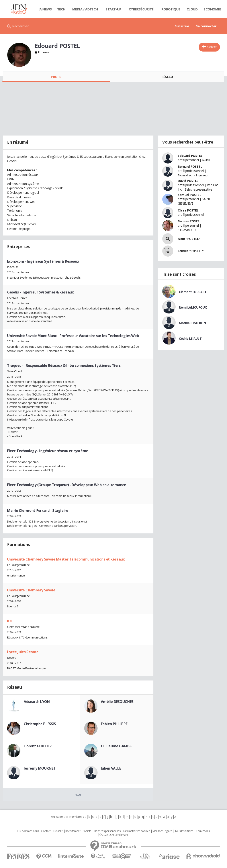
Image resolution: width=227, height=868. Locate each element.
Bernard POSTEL (190, 167)
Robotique (171, 9)
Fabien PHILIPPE (114, 724)
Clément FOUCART (193, 292)
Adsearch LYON (37, 702)
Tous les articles (184, 831)
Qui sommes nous (28, 831)
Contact (46, 831)
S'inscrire (182, 26)
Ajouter (212, 47)
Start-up (113, 9)
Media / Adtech (85, 9)
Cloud (192, 9)
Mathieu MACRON (192, 323)
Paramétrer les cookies (137, 831)
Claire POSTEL (188, 210)
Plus (78, 795)
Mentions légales (162, 831)
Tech (61, 9)
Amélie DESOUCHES (117, 702)
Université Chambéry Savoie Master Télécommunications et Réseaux (66, 559)
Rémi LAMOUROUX (193, 307)
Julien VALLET (112, 768)
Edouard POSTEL (190, 156)
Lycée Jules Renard (23, 652)
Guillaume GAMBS (116, 746)
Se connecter (206, 26)
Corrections (203, 831)
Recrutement (73, 831)
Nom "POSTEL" (189, 239)
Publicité (58, 831)
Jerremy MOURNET (40, 768)
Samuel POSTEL (190, 195)
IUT (10, 621)
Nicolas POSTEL (189, 221)
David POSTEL (188, 181)
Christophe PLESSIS (40, 724)
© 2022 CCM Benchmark (114, 835)
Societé (87, 831)
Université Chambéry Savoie (31, 590)
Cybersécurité (141, 9)
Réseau (167, 77)
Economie (212, 9)
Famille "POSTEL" (191, 251)
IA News (45, 9)
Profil (56, 77)
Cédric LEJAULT (190, 338)
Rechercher (21, 26)
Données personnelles (107, 831)
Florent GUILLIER (38, 746)
